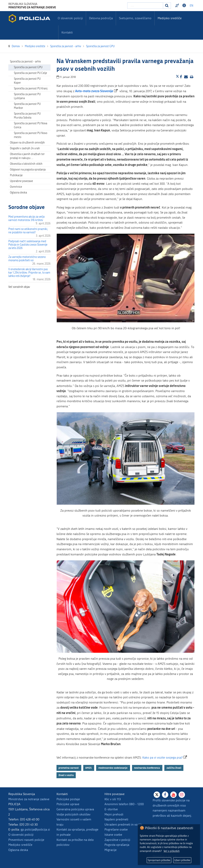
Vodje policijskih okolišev (73, 814)
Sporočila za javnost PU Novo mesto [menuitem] (31, 135)
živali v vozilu (66, 775)
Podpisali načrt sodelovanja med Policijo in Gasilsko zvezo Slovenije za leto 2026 (28, 245)
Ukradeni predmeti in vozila (123, 824)
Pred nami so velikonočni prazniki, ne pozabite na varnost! (28, 231)
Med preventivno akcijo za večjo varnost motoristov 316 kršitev (26, 218)
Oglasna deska (18, 193)
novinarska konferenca (147, 768)
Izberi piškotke (182, 860)
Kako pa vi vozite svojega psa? (162, 757)
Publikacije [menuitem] (16, 175)
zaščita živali (174, 768)
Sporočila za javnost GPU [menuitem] (28, 67)
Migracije (111, 850)
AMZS (89, 768)
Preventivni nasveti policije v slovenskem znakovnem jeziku (178, 6)
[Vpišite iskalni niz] (145, 6)
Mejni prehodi (114, 814)
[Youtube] (173, 795)
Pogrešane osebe (116, 829)
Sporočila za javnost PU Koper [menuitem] (27, 81)
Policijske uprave (68, 804)
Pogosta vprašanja (117, 845)
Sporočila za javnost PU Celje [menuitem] (30, 73)
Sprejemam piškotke (159, 860)
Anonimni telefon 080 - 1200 (124, 804)
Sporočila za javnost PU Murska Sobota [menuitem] (27, 116)
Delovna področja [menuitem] (101, 18)
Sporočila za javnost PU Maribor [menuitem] (27, 106)
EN (192, 6)
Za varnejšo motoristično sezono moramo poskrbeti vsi (27, 259)
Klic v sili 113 (113, 799)
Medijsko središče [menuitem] (170, 18)
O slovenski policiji (21, 835)
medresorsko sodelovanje (113, 768)
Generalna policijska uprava (75, 809)
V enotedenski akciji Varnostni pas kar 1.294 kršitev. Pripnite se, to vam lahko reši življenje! (29, 273)
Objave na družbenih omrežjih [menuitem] (27, 143)
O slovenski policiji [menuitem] (70, 18)
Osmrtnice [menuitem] (16, 187)
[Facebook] (165, 795)
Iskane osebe (113, 835)
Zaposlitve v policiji (117, 840)
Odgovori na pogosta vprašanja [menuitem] (28, 170)
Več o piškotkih (172, 851)
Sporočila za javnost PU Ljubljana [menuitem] (27, 96)
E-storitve (111, 809)
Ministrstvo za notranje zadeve (29, 799)
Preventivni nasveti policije (26, 840)
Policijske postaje (68, 799)
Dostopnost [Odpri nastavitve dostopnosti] (185, 6)
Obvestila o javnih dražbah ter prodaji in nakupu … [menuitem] (27, 156)
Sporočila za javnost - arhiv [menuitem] (25, 62)
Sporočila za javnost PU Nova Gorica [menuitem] (31, 125)
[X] (157, 795)
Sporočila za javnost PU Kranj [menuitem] (31, 89)
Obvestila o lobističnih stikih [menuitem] (26, 164)
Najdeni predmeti (116, 819)
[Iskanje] (167, 6)
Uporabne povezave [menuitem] (21, 181)
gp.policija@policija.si (35, 829)
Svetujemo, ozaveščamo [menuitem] (135, 18)
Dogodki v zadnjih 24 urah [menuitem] (25, 148)
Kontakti (67, 32)
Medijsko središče (20, 845)
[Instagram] (182, 795)
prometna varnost (69, 768)
